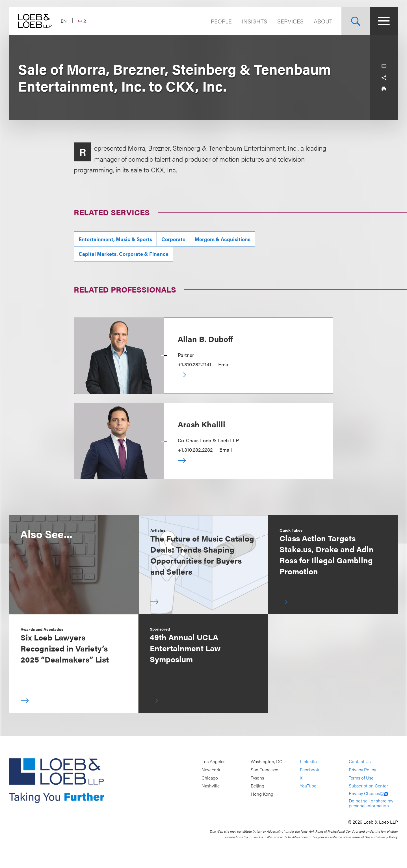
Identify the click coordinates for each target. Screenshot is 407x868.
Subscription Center (368, 786)
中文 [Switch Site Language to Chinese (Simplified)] (83, 21)
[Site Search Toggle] (356, 21)
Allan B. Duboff (205, 339)
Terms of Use (361, 778)
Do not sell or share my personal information (371, 803)
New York (211, 769)
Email (224, 364)
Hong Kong (262, 794)
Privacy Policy (362, 769)
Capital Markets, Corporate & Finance (124, 254)
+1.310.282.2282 (195, 450)
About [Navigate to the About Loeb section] (323, 21)
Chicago (210, 778)
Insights (255, 21)
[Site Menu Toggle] (384, 21)
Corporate (173, 239)
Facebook (309, 769)
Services (290, 21)
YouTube (308, 786)
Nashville (211, 786)
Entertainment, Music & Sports (115, 239)
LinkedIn (308, 762)
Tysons (257, 778)
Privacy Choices (369, 793)
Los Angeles (213, 762)
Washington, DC (267, 762)
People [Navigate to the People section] (221, 21)
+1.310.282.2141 (195, 364)
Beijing (257, 786)
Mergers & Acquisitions (223, 239)
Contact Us (360, 762)
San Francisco (265, 769)
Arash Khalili (202, 424)
